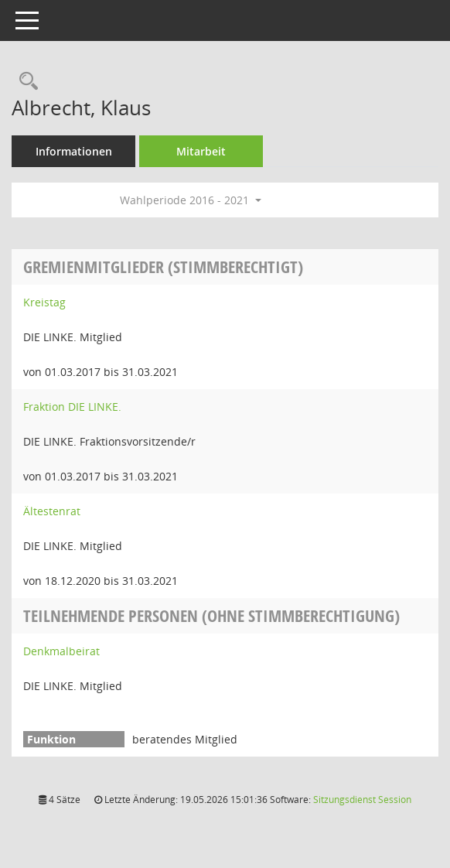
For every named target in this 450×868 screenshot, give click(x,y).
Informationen (74, 151)
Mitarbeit (201, 151)
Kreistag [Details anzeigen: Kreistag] (44, 302)
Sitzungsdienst (362, 800)
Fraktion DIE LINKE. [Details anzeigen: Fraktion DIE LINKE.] (72, 407)
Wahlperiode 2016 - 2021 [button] (191, 200)
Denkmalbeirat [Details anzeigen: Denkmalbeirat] (61, 651)
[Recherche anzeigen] (25, 82)
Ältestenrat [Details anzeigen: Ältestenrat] (52, 511)
